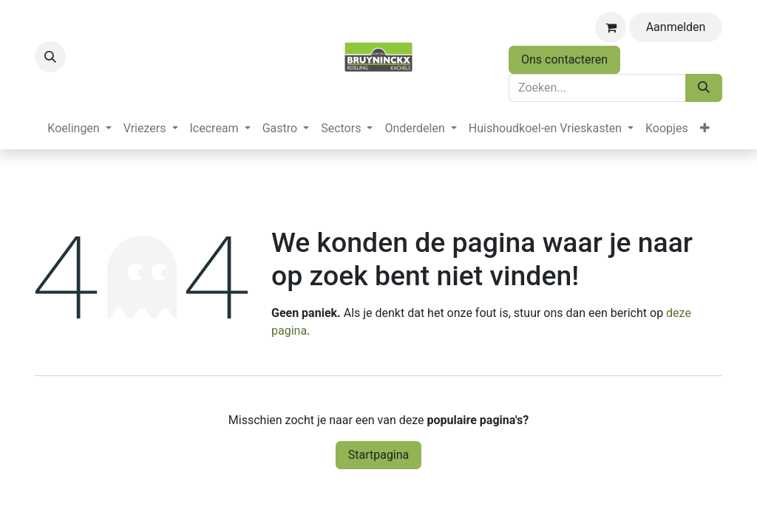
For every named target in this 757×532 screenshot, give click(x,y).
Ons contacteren (564, 59)
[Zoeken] (704, 88)
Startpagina (379, 455)
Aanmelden (676, 27)
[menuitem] (79, 129)
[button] (50, 57)
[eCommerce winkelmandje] (611, 27)
